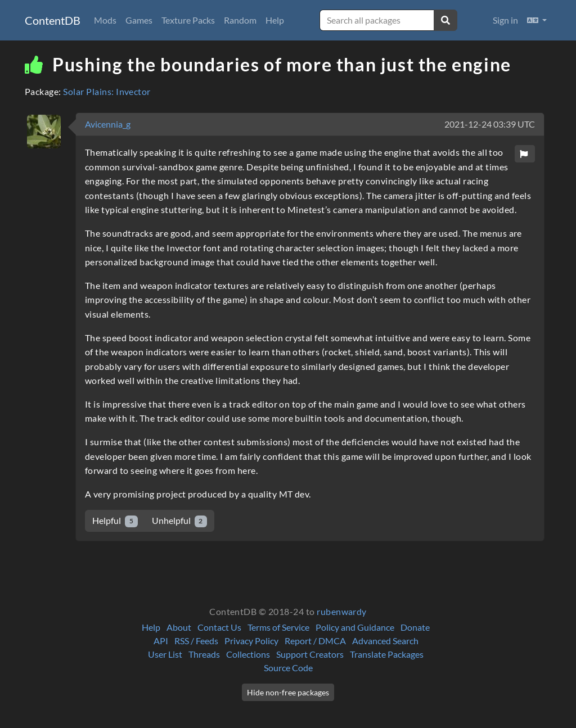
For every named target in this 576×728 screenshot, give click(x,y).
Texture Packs (188, 20)
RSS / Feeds (196, 641)
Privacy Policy (251, 641)
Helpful (115, 521)
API (161, 641)
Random (240, 20)
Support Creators (310, 654)
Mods (105, 20)
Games (139, 20)
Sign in (505, 20)
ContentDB (53, 20)
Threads (204, 654)
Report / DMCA (315, 641)
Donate (415, 627)
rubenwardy (342, 611)
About (179, 627)
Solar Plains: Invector (107, 91)
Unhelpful (180, 521)
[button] (537, 20)
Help (275, 20)
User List (165, 654)
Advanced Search (385, 641)
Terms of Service (278, 627)
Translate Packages (387, 654)
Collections (248, 654)
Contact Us (219, 627)
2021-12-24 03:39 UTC (490, 124)
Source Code (288, 668)
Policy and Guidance (355, 627)
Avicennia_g (108, 124)
